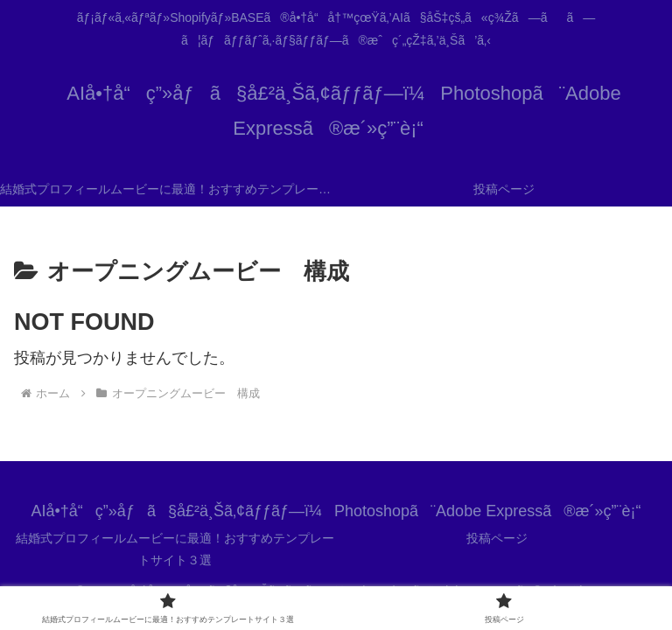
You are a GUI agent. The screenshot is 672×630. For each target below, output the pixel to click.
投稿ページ (497, 538)
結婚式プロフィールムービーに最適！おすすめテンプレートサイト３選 (175, 549)
